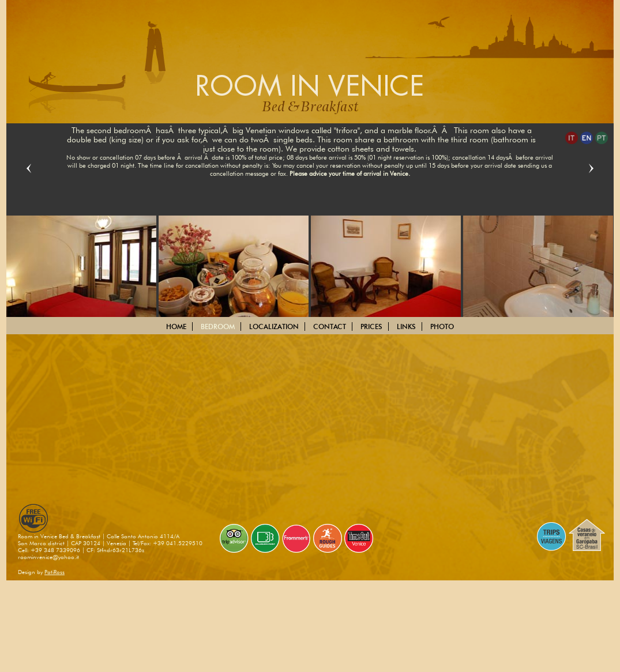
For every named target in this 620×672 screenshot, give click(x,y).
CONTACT (330, 326)
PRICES (371, 326)
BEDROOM (218, 326)
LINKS (406, 326)
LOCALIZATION (274, 326)
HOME (176, 326)
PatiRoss (55, 572)
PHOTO (442, 326)
